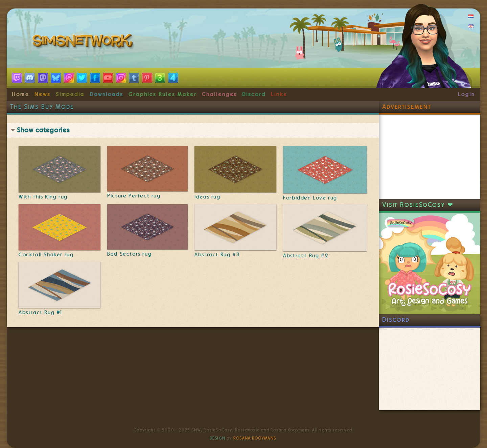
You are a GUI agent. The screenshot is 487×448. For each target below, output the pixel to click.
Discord (254, 94)
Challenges (219, 94)
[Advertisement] (430, 157)
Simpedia (70, 94)
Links (279, 94)
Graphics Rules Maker (163, 94)
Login (467, 94)
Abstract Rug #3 (217, 255)
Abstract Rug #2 (306, 256)
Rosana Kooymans (255, 438)
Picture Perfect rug (134, 196)
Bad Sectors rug (129, 254)
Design (217, 438)
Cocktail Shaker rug (46, 255)
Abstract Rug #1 (40, 312)
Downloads (107, 94)
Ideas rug (207, 197)
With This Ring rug (43, 197)
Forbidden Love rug (310, 198)
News (42, 94)
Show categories (43, 130)
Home (21, 94)
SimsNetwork (84, 42)
